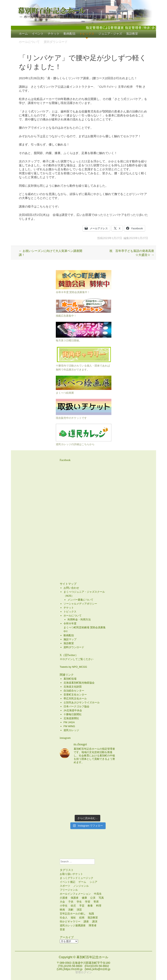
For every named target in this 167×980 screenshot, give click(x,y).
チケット (54, 34)
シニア (93, 882)
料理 (99, 906)
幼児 (73, 906)
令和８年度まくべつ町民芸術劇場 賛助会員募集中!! (85, 627)
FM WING (69, 726)
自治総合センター (74, 691)
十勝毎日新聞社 (73, 714)
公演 (93, 898)
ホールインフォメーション (75, 894)
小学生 (64, 906)
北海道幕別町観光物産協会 (79, 683)
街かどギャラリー (70, 921)
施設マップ (70, 639)
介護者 (64, 898)
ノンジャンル (81, 886)
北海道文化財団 (73, 687)
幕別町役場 (70, 679)
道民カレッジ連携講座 (73, 925)
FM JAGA (69, 722)
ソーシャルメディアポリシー (80, 604)
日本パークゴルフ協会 (76, 706)
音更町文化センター (75, 695)
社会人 (64, 918)
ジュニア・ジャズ (110, 34)
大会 (62, 902)
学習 (88, 902)
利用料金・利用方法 (79, 620)
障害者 (93, 925)
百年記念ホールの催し (73, 914)
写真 (101, 898)
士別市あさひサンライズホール (82, 702)
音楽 (62, 929)
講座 (86, 921)
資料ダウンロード (56, 41)
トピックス (87, 34)
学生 (79, 902)
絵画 (82, 918)
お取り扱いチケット (71, 874)
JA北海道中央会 (73, 710)
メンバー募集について (80, 600)
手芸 (82, 906)
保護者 (75, 898)
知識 (91, 914)
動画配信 (70, 34)
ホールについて (29, 41)
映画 (62, 910)
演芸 (79, 910)
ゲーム (82, 882)
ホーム (23, 34)
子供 (71, 902)
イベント (38, 34)
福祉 (73, 918)
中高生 (98, 894)
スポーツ (65, 886)
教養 (90, 906)
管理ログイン (84, 972)
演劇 (71, 910)
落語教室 (132, 34)
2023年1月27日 (112, 238)
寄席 (96, 902)
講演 (95, 921)
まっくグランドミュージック (77, 878)
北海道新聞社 (71, 718)
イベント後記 (68, 882)
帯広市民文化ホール (75, 699)
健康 (84, 898)
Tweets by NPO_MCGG (73, 667)
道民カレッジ (71, 730)
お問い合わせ (71, 588)
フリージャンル (69, 890)
